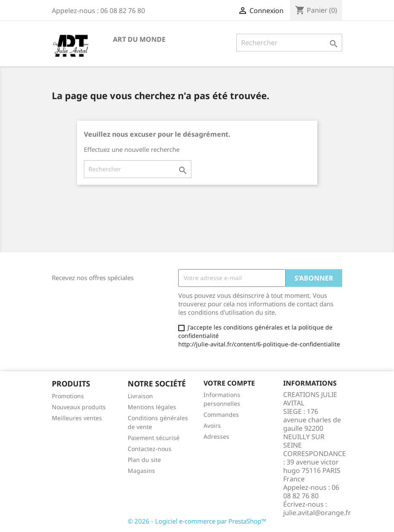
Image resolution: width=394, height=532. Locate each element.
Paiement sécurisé (154, 438)
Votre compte (229, 383)
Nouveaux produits (79, 407)
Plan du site (144, 460)
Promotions (68, 396)
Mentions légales (152, 407)
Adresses (216, 436)
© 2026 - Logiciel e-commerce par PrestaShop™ (197, 521)
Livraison (140, 396)
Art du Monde (139, 39)
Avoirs (212, 425)
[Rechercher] (289, 43)
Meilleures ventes (77, 418)
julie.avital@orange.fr (317, 513)
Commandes (221, 415)
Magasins (141, 471)
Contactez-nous (150, 449)
